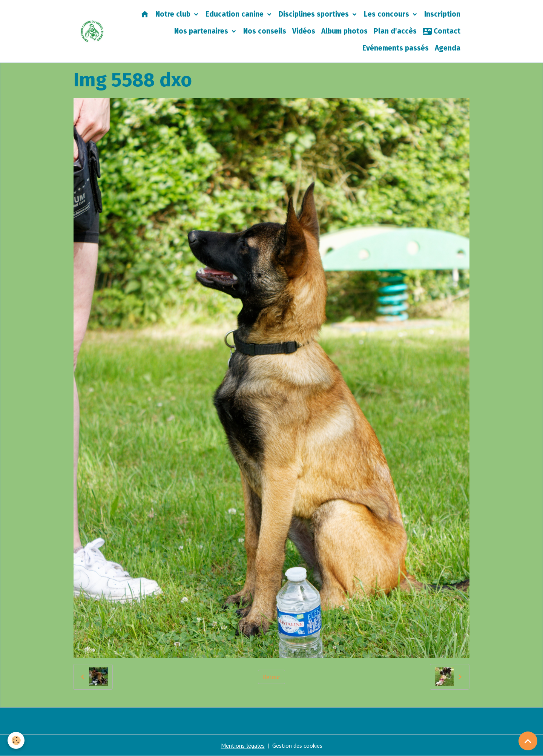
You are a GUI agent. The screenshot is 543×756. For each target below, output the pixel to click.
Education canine (235, 14)
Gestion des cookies (297, 745)
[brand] (92, 31)
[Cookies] (16, 740)
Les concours (387, 14)
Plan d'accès (395, 31)
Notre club (174, 14)
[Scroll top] (528, 741)
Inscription (442, 14)
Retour (271, 677)
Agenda (448, 48)
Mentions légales (243, 745)
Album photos (344, 31)
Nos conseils (265, 31)
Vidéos (304, 31)
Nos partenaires (202, 31)
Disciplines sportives (315, 14)
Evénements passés (396, 48)
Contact (442, 31)
